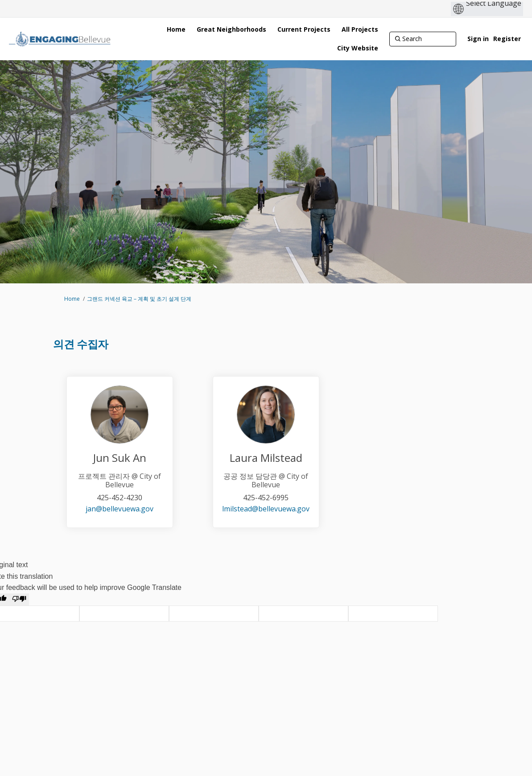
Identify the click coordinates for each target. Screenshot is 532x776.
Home (72, 299)
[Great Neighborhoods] (231, 29)
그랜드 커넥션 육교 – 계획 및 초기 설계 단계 (139, 299)
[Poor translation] (19, 600)
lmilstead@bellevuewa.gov (266, 509)
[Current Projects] (304, 29)
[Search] (423, 39)
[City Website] (358, 48)
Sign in (478, 39)
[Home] (176, 29)
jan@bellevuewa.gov (120, 509)
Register (507, 39)
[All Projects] (360, 29)
